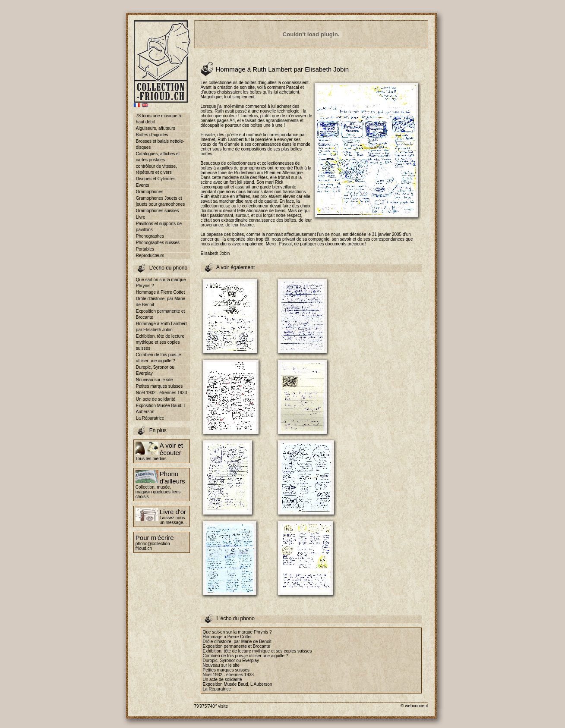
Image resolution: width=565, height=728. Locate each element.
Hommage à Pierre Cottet (160, 292)
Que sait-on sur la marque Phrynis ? (161, 283)
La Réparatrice (150, 418)
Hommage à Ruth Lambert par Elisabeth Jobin (161, 327)
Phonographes (150, 236)
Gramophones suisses (158, 211)
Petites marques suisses (159, 386)
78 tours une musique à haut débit (159, 119)
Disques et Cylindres (156, 179)
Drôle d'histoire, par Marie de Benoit (161, 302)
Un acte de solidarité (156, 399)
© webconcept (414, 706)
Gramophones (150, 192)
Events (143, 185)
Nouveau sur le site (155, 380)
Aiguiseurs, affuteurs (156, 128)
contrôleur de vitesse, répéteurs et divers (156, 169)
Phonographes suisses (158, 243)
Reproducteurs (150, 256)
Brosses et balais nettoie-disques (160, 144)
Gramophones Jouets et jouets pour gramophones (160, 201)
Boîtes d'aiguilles (152, 135)
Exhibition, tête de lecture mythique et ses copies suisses (160, 342)
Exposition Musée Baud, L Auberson (161, 409)
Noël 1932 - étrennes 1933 (161, 393)
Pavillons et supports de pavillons (159, 227)
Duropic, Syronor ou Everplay (155, 370)
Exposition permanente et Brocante (160, 314)
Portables (145, 249)
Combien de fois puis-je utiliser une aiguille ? (159, 358)
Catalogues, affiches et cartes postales (158, 157)
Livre (141, 217)
